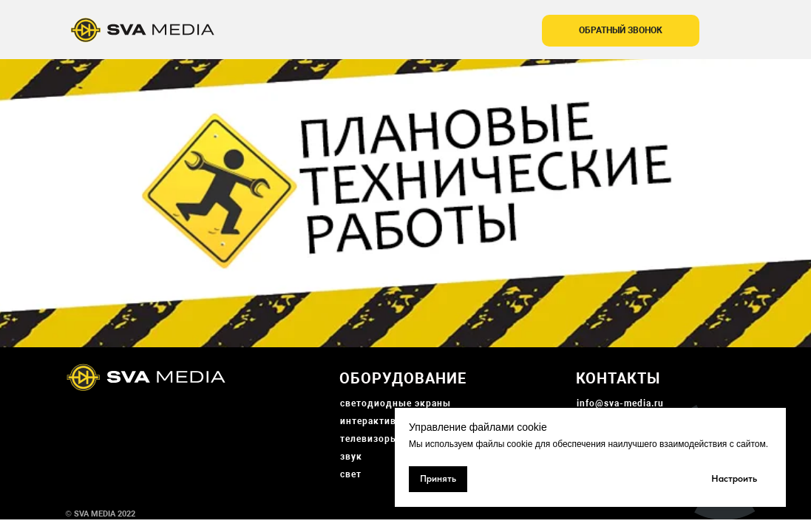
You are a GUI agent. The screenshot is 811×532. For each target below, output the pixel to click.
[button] (621, 31)
